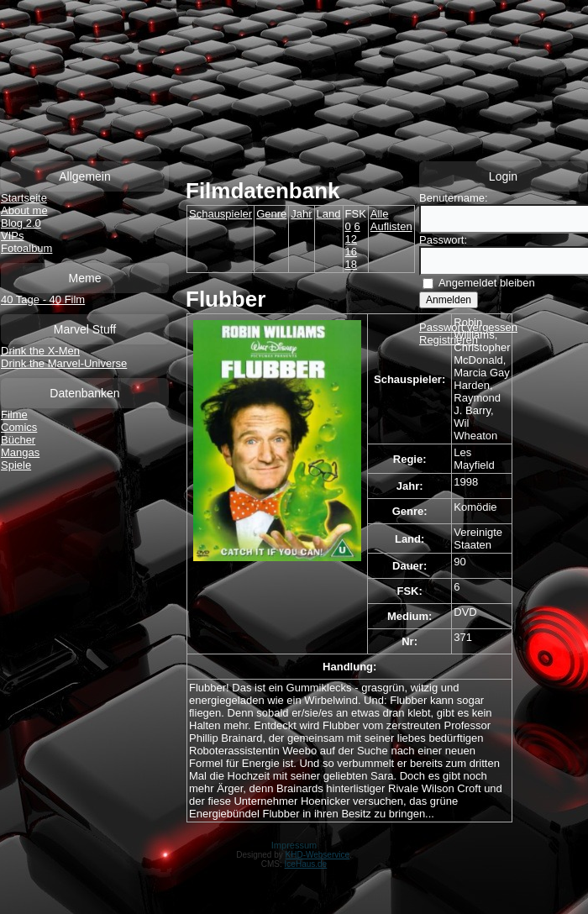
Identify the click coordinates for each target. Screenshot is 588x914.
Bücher (18, 440)
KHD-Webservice (318, 855)
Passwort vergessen (468, 327)
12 (351, 239)
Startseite (24, 198)
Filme (14, 415)
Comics (19, 427)
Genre (271, 214)
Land (329, 214)
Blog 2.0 (21, 223)
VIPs (12, 236)
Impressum (294, 845)
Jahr (301, 214)
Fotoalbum (26, 248)
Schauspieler (220, 214)
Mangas (20, 452)
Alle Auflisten (391, 220)
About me (24, 210)
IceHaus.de (306, 864)
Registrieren (449, 340)
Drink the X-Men (40, 351)
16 (351, 252)
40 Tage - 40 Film (43, 299)
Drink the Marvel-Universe (64, 363)
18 (351, 264)
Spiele (16, 465)
